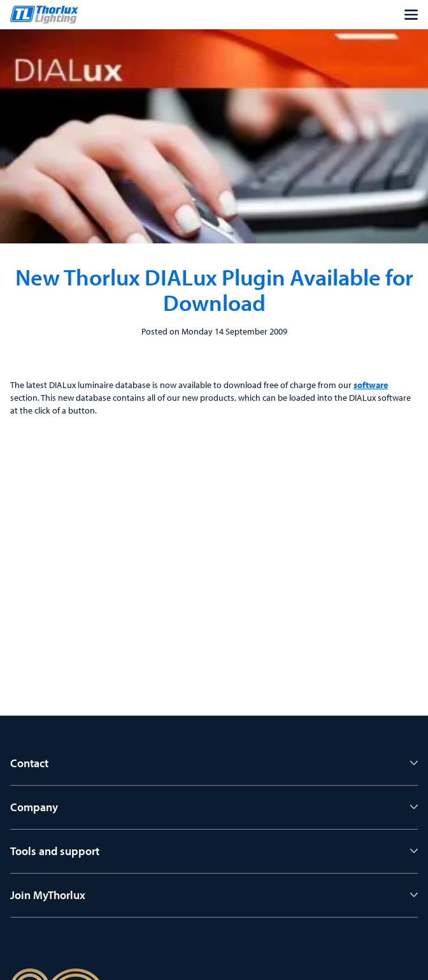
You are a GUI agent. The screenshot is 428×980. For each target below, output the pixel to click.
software (371, 385)
